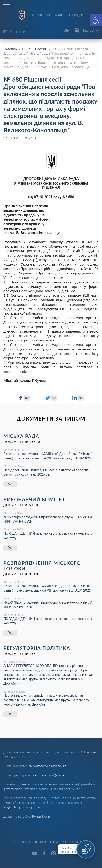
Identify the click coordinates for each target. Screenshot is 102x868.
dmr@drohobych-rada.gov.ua (47, 766)
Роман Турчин (42, 816)
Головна (10, 49)
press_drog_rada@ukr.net (48, 775)
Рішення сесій (34, 49)
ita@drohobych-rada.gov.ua (22, 807)
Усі (10, 484)
